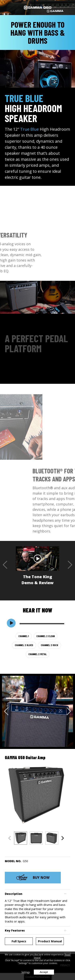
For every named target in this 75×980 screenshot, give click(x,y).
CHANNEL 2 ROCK (49, 645)
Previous (5, 565)
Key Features (15, 930)
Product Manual (50, 941)
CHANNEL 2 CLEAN (45, 636)
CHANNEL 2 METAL (37, 654)
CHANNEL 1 (24, 636)
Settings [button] (26, 972)
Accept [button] (44, 972)
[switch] (11, 623)
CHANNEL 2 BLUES (24, 645)
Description (14, 894)
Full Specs (19, 941)
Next (70, 565)
